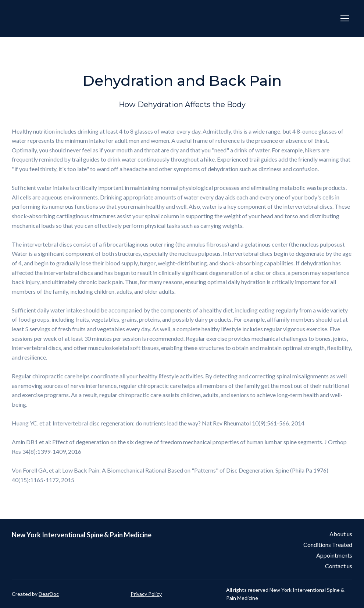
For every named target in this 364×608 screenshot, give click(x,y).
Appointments (334, 555)
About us (341, 534)
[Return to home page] (114, 18)
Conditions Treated (328, 545)
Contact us (339, 566)
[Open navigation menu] (345, 18)
